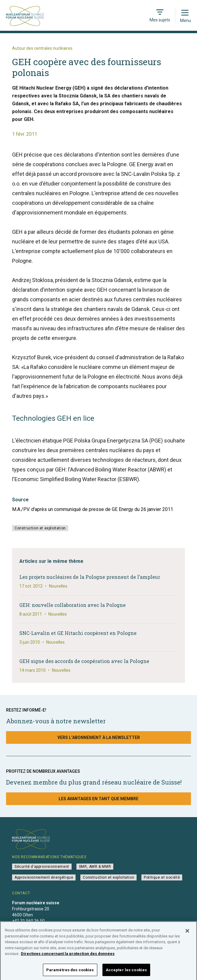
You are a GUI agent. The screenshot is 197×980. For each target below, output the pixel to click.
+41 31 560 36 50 (28, 921)
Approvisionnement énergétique (44, 877)
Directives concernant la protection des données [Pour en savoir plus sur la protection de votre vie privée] (68, 958)
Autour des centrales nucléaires (42, 48)
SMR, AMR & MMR (95, 867)
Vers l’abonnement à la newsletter (99, 737)
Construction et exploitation (40, 528)
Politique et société (162, 877)
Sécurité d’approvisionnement (42, 867)
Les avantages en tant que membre (98, 799)
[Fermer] (187, 935)
